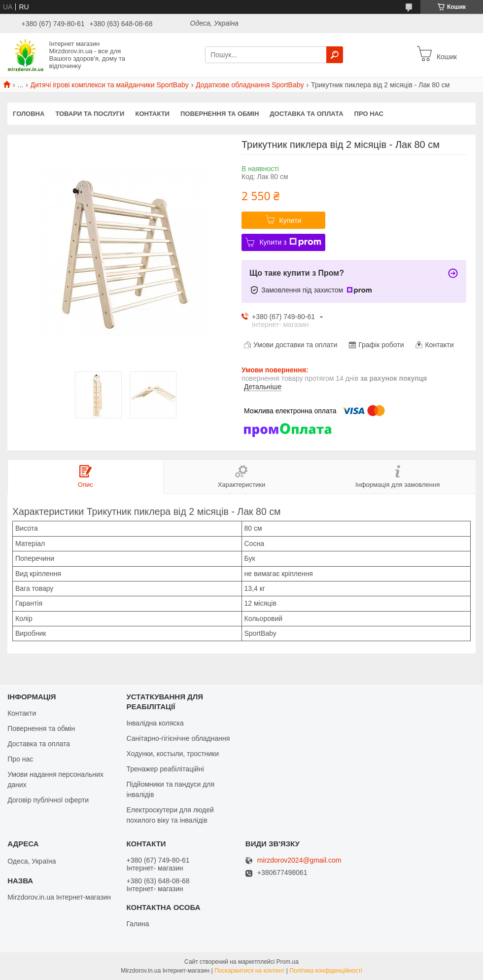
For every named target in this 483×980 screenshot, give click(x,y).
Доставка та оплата (306, 114)
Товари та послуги (90, 114)
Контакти (152, 114)
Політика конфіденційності (326, 971)
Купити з (290, 242)
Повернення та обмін (220, 114)
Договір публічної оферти (48, 800)
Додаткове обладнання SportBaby (250, 85)
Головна (29, 114)
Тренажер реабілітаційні (165, 769)
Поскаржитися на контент (249, 971)
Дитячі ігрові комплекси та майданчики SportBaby (110, 85)
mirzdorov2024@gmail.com (299, 860)
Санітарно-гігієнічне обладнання (178, 738)
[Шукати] (335, 55)
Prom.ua (288, 962)
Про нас (369, 114)
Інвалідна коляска (155, 723)
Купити (291, 220)
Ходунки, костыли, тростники (172, 754)
